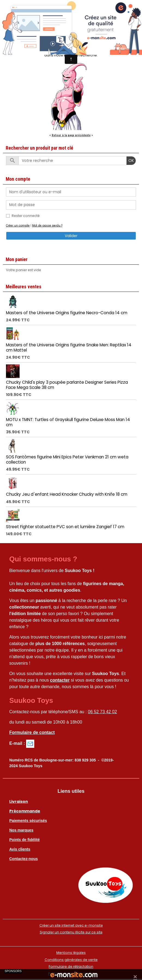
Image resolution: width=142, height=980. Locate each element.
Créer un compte (18, 226)
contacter (60, 680)
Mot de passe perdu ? (47, 226)
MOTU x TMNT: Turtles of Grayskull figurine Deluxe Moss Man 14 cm (68, 422)
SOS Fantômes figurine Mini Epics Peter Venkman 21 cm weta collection (67, 459)
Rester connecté (26, 216)
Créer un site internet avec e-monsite (71, 925)
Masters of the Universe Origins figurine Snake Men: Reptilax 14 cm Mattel (69, 347)
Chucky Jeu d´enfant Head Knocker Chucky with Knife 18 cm (67, 494)
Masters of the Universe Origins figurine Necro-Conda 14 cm (67, 313)
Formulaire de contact (32, 732)
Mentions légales (71, 953)
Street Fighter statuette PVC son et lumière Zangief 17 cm (65, 527)
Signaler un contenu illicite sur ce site (71, 932)
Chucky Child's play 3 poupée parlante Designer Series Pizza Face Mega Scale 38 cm (67, 385)
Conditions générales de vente (71, 960)
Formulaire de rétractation (71, 967)
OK (131, 161)
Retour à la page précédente (71, 135)
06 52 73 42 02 (102, 712)
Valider (71, 236)
